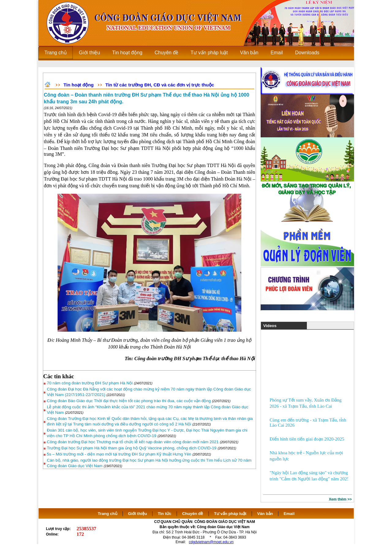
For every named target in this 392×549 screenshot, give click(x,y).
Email (289, 514)
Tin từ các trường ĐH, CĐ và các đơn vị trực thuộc (160, 85)
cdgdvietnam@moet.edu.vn (211, 542)
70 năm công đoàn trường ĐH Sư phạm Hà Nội (90, 383)
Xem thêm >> (340, 499)
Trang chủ (107, 514)
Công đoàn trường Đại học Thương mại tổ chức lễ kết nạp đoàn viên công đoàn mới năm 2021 (133, 442)
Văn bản (266, 514)
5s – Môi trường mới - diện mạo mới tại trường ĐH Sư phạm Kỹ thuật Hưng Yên (119, 454)
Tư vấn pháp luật (230, 514)
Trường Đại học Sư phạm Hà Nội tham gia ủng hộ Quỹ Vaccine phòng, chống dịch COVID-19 (132, 448)
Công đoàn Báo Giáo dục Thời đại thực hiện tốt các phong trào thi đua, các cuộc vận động (129, 401)
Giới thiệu (138, 514)
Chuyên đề (193, 514)
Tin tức (164, 514)
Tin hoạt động (78, 85)
